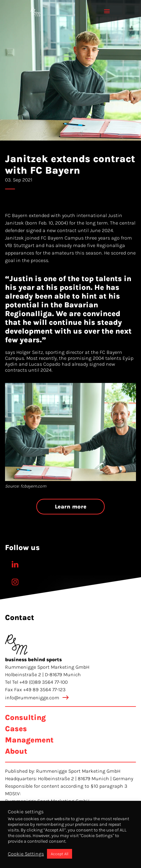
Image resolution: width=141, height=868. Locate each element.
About (16, 751)
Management (29, 740)
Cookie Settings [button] (26, 854)
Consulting (25, 717)
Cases (16, 729)
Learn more (71, 507)
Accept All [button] (60, 854)
